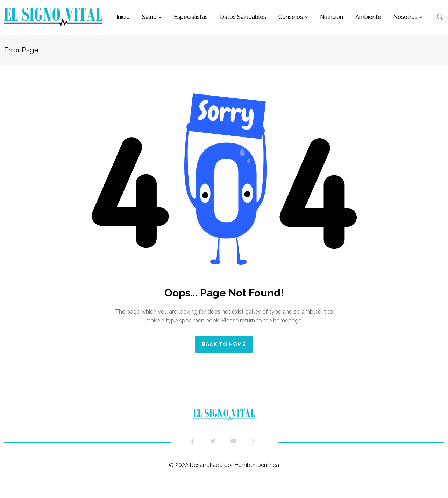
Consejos (291, 17)
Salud (149, 17)
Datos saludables (243, 17)
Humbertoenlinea (256, 465)
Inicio (123, 17)
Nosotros (406, 17)
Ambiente (368, 17)
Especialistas (191, 17)
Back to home (224, 344)
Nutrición (332, 17)
